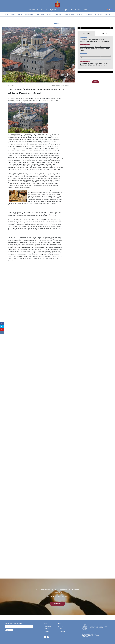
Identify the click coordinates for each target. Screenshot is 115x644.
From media (40, 14)
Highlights (86, 33)
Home (7, 14)
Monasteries (70, 14)
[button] (80, 28)
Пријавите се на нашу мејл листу (14, 624)
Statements (29, 14)
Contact (59, 14)
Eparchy (50, 14)
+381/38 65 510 (85, 637)
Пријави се (9, 630)
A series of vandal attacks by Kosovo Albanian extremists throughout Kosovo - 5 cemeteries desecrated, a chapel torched (95, 49)
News (13, 14)
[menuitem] (108, 10)
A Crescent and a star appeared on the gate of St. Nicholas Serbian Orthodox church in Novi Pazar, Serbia (95, 40)
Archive (104, 33)
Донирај (58, 604)
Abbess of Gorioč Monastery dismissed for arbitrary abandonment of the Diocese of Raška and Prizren (94, 64)
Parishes (89, 14)
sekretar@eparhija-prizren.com (89, 634)
